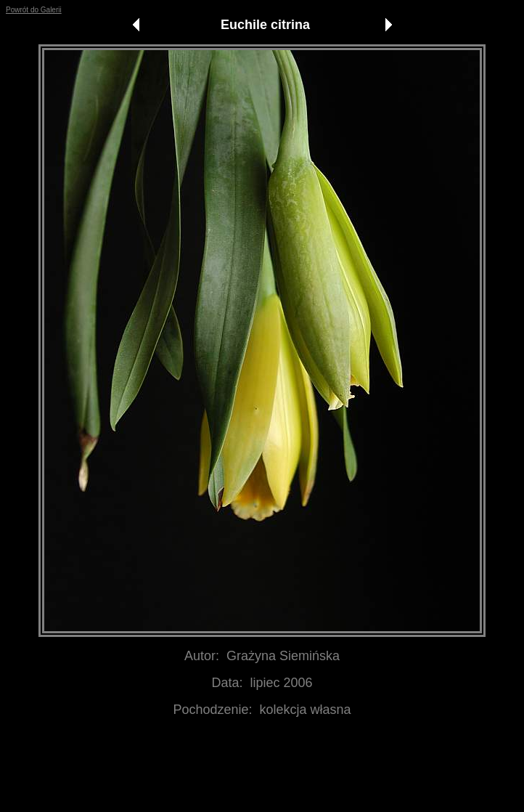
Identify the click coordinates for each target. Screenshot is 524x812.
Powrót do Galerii (34, 10)
